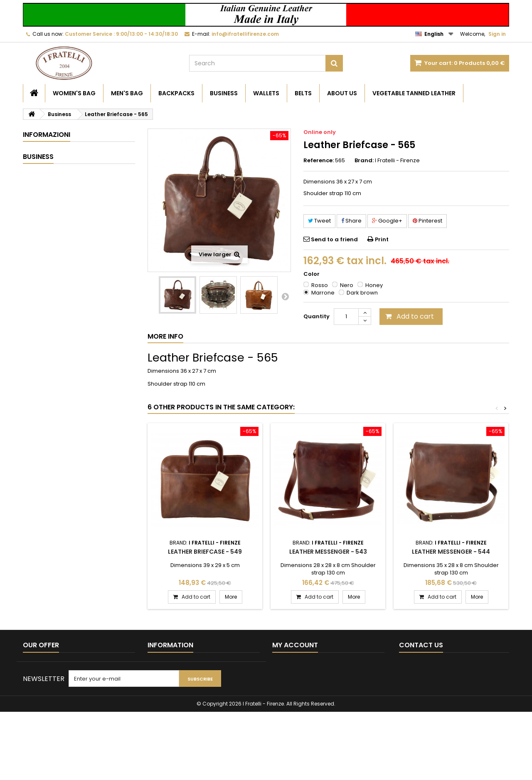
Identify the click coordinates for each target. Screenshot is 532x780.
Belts (303, 93)
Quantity (316, 316)
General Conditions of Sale (71, 196)
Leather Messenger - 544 (451, 552)
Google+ (387, 221)
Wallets (266, 93)
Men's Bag (127, 93)
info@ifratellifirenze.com (453, 690)
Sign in (497, 34)
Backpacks (176, 93)
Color (312, 274)
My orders (286, 665)
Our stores (49, 242)
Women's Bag (74, 93)
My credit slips (291, 675)
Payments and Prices (63, 211)
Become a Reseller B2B (66, 150)
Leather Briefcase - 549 (205, 552)
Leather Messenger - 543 (328, 552)
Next (285, 296)
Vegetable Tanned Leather (414, 93)
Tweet (319, 221)
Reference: (319, 161)
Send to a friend (334, 239)
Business (224, 93)
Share (351, 221)
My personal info (294, 697)
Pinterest (427, 221)
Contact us (37, 686)
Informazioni (47, 135)
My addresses (291, 686)
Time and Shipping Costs (68, 180)
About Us (342, 93)
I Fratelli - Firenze (397, 160)
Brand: (364, 161)
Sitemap (34, 697)
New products (42, 665)
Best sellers (38, 675)
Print (382, 239)
